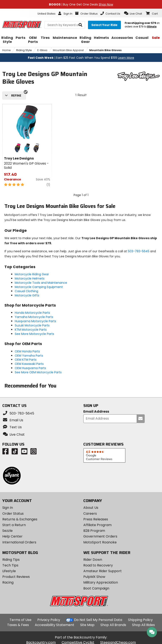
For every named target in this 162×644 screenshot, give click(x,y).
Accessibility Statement (55, 625)
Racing (8, 582)
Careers (90, 514)
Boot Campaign (96, 588)
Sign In (8, 508)
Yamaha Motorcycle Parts (34, 317)
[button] (133, 13)
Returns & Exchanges (20, 519)
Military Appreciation (101, 582)
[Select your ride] (104, 25)
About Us (91, 508)
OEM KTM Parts (26, 360)
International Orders (19, 542)
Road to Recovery (98, 565)
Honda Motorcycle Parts (32, 313)
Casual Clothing (26, 291)
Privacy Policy (49, 620)
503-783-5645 (139, 251)
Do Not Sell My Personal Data (98, 620)
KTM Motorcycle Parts (31, 330)
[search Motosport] (65, 25)
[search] (80, 25)
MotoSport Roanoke (100, 542)
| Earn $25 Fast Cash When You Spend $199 (81, 58)
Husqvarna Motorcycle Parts (35, 321)
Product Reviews (16, 577)
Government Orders (100, 536)
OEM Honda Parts (27, 351)
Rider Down (93, 560)
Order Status (13, 514)
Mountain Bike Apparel (68, 50)
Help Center (12, 536)
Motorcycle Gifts (27, 295)
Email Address (96, 412)
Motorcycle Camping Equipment (39, 287)
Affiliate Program (97, 525)
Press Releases (96, 519)
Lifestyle (9, 571)
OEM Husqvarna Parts (30, 368)
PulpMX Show (94, 577)
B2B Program (94, 531)
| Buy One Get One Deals (81, 4)
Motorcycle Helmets (30, 278)
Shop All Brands (113, 625)
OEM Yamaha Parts (29, 356)
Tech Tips (10, 565)
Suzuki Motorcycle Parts (32, 325)
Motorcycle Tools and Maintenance (41, 283)
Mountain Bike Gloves (105, 50)
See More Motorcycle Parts (34, 334)
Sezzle (7, 531)
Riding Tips (11, 560)
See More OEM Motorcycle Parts (38, 372)
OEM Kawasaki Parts (29, 364)
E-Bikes (42, 50)
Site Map (87, 625)
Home (7, 50)
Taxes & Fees (18, 625)
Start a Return (14, 525)
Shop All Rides (143, 625)
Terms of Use (20, 620)
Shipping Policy (140, 620)
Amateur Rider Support (103, 571)
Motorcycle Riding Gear (32, 274)
